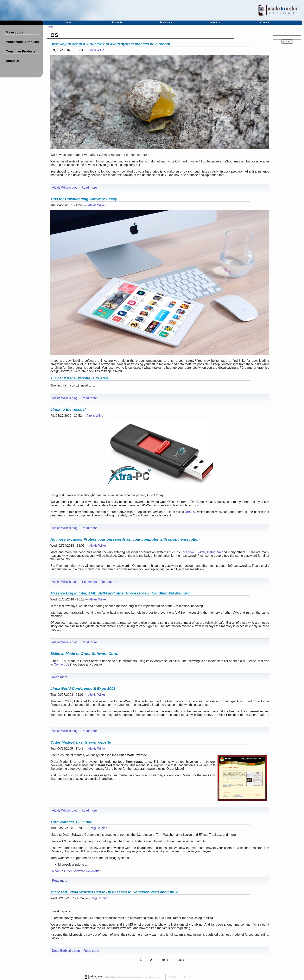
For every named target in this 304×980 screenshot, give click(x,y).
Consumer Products (21, 51)
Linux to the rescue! (68, 409)
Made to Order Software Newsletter (76, 871)
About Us (215, 22)
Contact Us (62, 664)
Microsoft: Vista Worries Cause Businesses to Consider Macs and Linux (114, 892)
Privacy (173, 977)
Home (68, 22)
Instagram (214, 552)
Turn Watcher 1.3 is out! (72, 822)
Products (117, 22)
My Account (15, 32)
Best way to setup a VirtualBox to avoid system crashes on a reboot (110, 44)
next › (164, 960)
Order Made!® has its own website (81, 742)
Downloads (166, 22)
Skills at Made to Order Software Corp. (84, 654)
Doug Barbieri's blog (66, 951)
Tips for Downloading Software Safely (84, 199)
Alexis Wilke (96, 50)
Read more (89, 188)
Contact (265, 22)
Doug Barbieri (98, 828)
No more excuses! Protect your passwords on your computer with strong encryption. (126, 539)
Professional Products (22, 42)
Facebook (187, 552)
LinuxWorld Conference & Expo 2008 (83, 688)
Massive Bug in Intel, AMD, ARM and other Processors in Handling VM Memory (120, 593)
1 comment (89, 582)
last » (180, 960)
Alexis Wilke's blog (65, 188)
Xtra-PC (191, 512)
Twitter (201, 552)
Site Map (188, 977)
